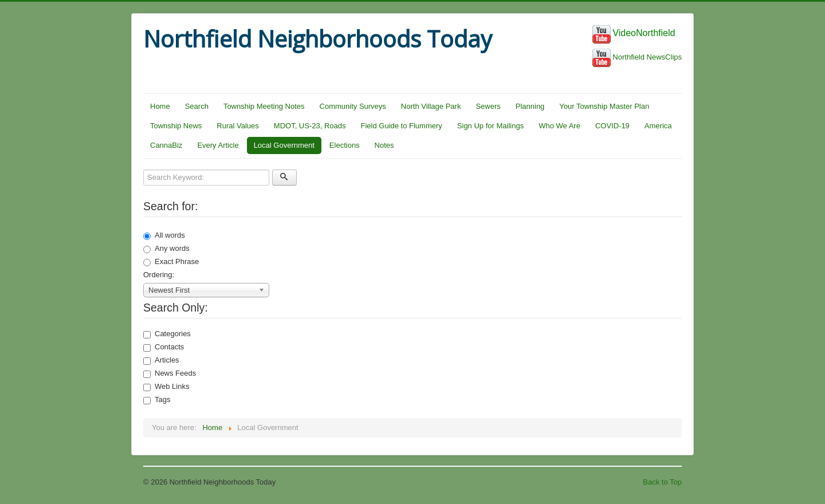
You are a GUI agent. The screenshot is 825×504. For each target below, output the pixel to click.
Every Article (218, 145)
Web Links (166, 387)
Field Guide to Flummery (402, 126)
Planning (530, 106)
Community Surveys (353, 106)
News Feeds (170, 373)
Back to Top (662, 482)
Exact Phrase (171, 262)
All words (164, 235)
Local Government (284, 145)
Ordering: (159, 275)
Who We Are (559, 126)
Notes (384, 145)
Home (160, 106)
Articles (161, 360)
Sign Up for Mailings (490, 126)
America (658, 126)
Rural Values (237, 126)
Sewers (488, 106)
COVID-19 (612, 126)
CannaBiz (166, 145)
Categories (167, 334)
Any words (166, 249)
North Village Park (431, 106)
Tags (157, 400)
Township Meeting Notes (264, 106)
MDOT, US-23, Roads (310, 126)
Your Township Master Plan (604, 106)
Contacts (164, 347)
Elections (345, 145)
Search (197, 106)
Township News (176, 126)
